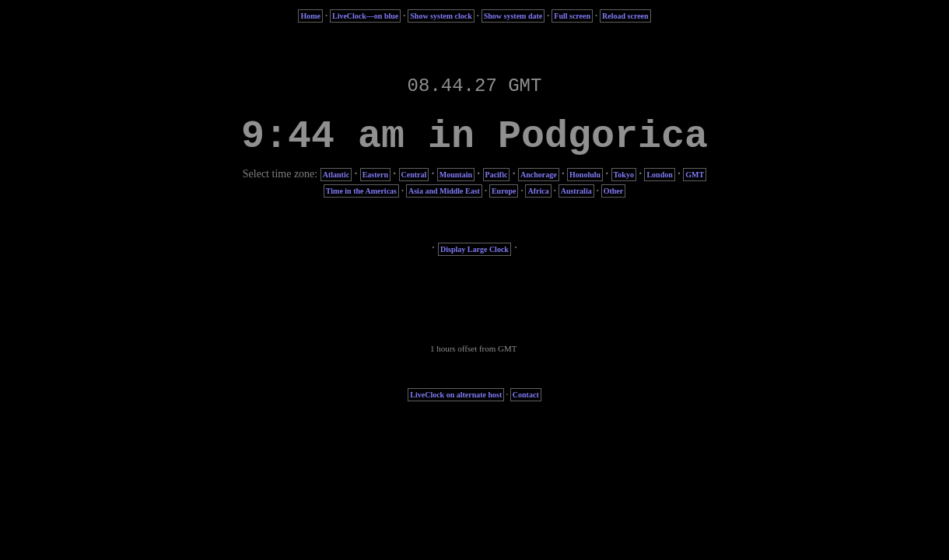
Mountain (456, 175)
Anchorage (539, 175)
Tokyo (624, 175)
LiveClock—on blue (365, 16)
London (659, 175)
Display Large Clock (474, 249)
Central (414, 175)
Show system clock (441, 16)
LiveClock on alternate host (456, 395)
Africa (538, 191)
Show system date (513, 16)
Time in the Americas (361, 191)
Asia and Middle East (444, 191)
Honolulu (585, 175)
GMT (695, 175)
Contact (526, 395)
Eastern (375, 175)
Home (310, 16)
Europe (504, 191)
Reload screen (625, 16)
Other (614, 191)
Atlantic (336, 175)
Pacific (497, 175)
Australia (576, 191)
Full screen (572, 16)
